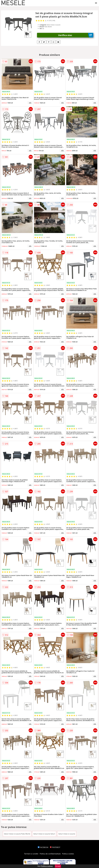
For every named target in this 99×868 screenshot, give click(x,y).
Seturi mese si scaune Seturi (44, 834)
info (30, 103)
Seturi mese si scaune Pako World (17, 834)
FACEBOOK (43, 847)
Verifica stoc (76, 35)
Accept (58, 866)
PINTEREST (55, 847)
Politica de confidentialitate (50, 854)
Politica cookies (68, 854)
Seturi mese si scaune (67, 834)
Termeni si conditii (31, 854)
